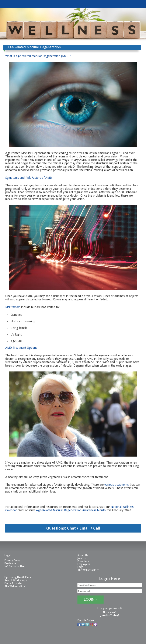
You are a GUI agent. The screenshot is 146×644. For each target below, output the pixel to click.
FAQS (81, 567)
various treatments (117, 485)
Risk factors (13, 307)
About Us (83, 555)
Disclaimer (11, 563)
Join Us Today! (110, 615)
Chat (71, 528)
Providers (83, 561)
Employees (84, 564)
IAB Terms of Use (14, 566)
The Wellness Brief (88, 570)
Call (97, 528)
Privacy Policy (13, 560)
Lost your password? (110, 608)
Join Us (81, 558)
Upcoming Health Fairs (18, 577)
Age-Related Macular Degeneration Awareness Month (71, 510)
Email (84, 528)
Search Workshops (16, 580)
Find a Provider (13, 583)
